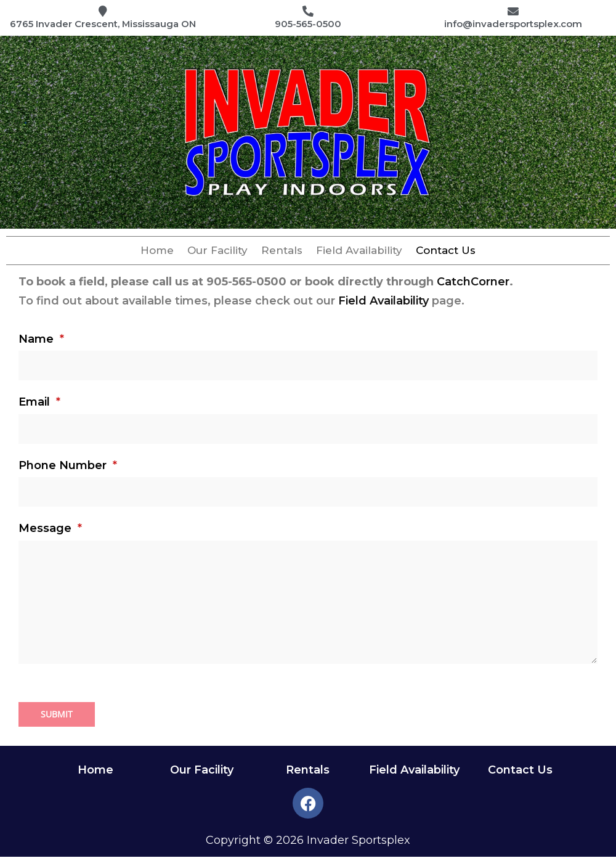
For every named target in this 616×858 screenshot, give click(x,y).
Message (50, 529)
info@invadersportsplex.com (513, 25)
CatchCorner (473, 283)
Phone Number (68, 467)
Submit (57, 715)
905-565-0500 (308, 25)
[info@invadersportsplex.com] (513, 12)
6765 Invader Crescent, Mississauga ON (103, 25)
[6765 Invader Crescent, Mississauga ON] (103, 12)
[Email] (308, 430)
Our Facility (217, 252)
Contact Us (446, 252)
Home (157, 252)
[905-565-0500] (308, 12)
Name (41, 340)
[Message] (308, 603)
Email (39, 403)
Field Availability (359, 252)
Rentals (282, 252)
